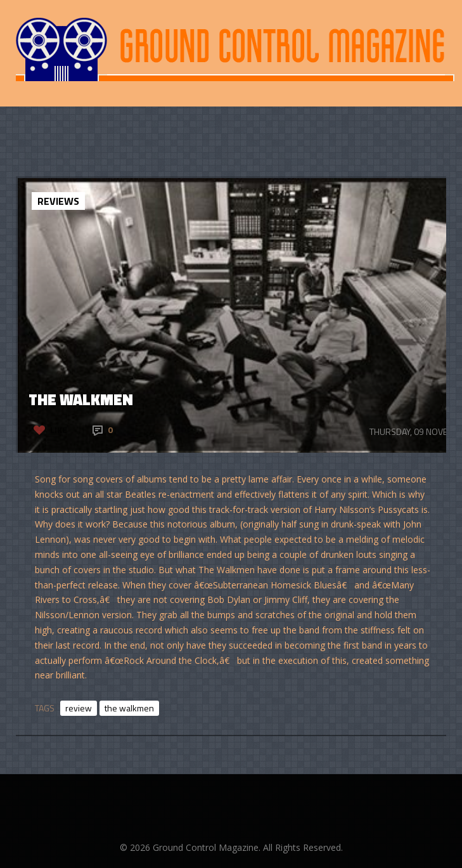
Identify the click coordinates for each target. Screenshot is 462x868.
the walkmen (129, 708)
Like (59, 430)
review (79, 708)
